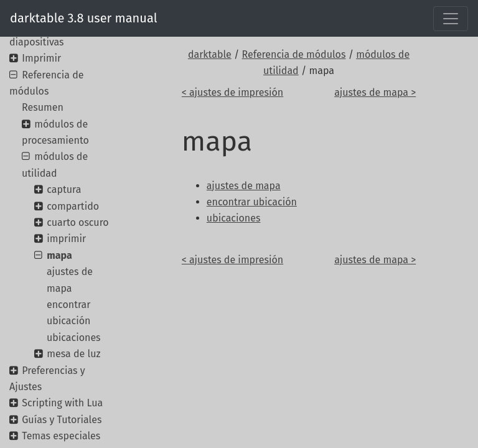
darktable (210, 54)
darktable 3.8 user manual (84, 18)
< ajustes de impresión (232, 92)
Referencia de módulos (294, 54)
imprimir (66, 239)
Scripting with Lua (62, 403)
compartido (73, 206)
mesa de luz (73, 354)
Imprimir (41, 58)
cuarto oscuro (77, 222)
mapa (59, 255)
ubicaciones (74, 338)
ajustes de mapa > (375, 92)
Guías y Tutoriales (62, 420)
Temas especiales (61, 436)
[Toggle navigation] (451, 19)
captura (64, 189)
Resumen (43, 107)
